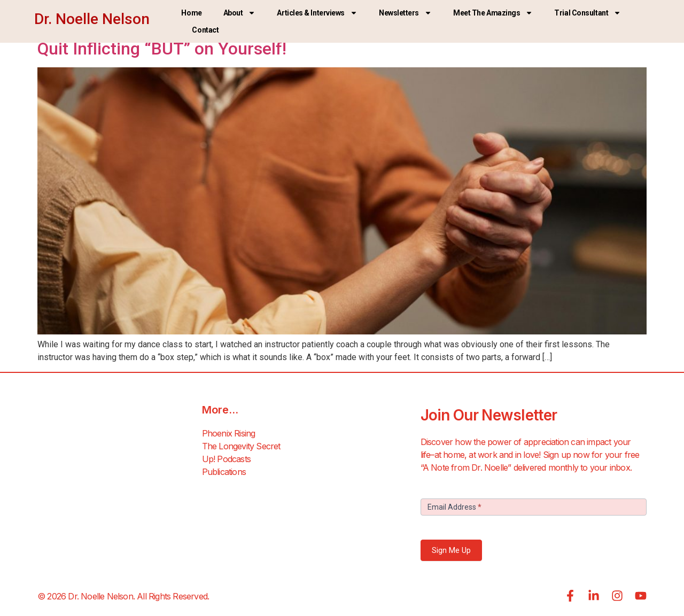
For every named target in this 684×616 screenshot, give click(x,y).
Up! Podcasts (226, 459)
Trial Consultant (588, 13)
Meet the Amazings (493, 13)
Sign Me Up (451, 550)
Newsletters (405, 13)
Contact (205, 30)
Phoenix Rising (229, 433)
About (240, 13)
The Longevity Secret (241, 446)
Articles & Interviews (317, 13)
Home (191, 13)
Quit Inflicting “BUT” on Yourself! (162, 49)
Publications (224, 472)
